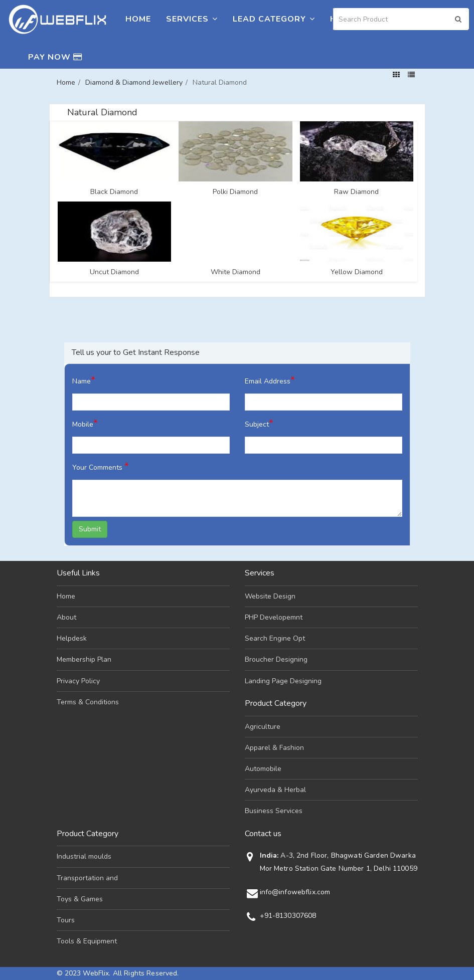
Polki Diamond (235, 192)
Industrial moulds (84, 856)
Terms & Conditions (88, 702)
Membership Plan (84, 659)
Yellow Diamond (357, 272)
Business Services (274, 811)
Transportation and (87, 878)
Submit (90, 529)
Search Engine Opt (275, 638)
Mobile (85, 423)
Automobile (263, 769)
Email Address (270, 380)
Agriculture (263, 727)
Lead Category (274, 19)
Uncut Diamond (114, 272)
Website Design (270, 596)
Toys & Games (80, 899)
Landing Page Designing (283, 681)
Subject (259, 423)
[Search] (401, 19)
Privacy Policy (78, 681)
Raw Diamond (356, 192)
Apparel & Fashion (274, 748)
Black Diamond (114, 192)
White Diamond (235, 272)
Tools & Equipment (87, 941)
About (66, 617)
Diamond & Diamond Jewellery (134, 82)
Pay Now (55, 57)
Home (138, 19)
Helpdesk (72, 638)
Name (84, 380)
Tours (66, 920)
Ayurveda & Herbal (275, 790)
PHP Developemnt (274, 617)
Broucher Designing (276, 659)
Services (192, 19)
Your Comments (101, 466)
